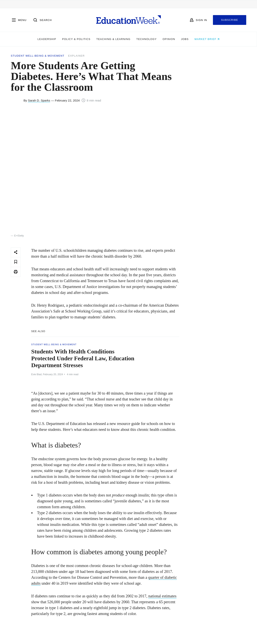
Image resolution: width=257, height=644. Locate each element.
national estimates (162, 596)
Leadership (47, 39)
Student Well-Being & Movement (38, 56)
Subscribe (230, 20)
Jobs (185, 39)
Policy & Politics (76, 39)
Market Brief (207, 39)
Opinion (169, 39)
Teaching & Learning (113, 39)
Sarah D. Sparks (39, 100)
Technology (147, 39)
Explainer (76, 56)
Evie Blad (36, 374)
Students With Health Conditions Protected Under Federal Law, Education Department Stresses (83, 358)
